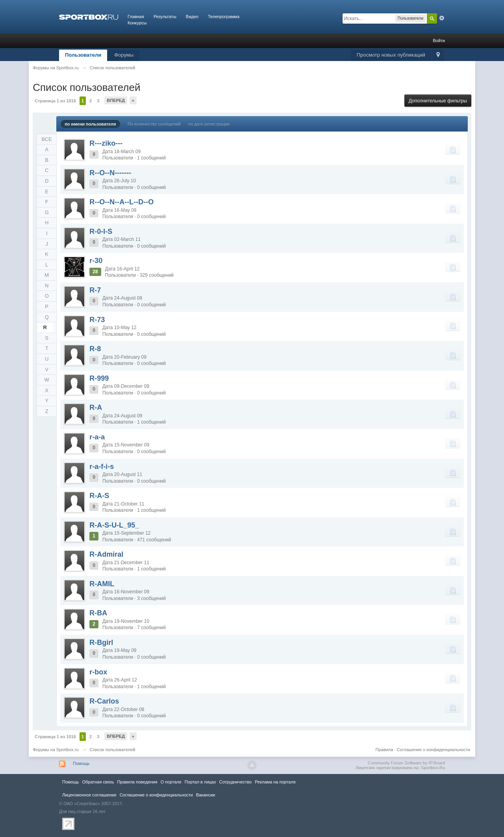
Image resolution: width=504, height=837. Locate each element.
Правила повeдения (137, 782)
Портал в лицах (200, 782)
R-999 (99, 378)
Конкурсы (137, 23)
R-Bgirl (101, 643)
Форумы (124, 55)
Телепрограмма (224, 17)
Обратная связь (98, 782)
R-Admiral (106, 554)
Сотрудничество (235, 782)
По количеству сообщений (154, 124)
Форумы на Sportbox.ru (56, 750)
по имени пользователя (90, 124)
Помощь (81, 763)
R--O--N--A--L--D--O (121, 202)
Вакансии (206, 795)
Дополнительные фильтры (438, 101)
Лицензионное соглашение (89, 795)
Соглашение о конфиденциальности (433, 750)
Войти (439, 41)
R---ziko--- (106, 143)
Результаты (165, 17)
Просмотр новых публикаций (391, 55)
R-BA (98, 613)
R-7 (95, 290)
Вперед (116, 100)
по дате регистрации (209, 124)
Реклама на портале (275, 782)
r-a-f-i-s (102, 467)
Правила (384, 750)
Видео (192, 17)
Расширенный (442, 18)
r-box (98, 672)
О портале (171, 782)
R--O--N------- (110, 173)
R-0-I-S (101, 231)
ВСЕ (47, 139)
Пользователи (83, 55)
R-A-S (99, 496)
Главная (136, 17)
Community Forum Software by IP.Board (406, 763)
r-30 (96, 261)
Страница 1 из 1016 (55, 101)
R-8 (95, 349)
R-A (96, 407)
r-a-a (97, 437)
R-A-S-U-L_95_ (114, 525)
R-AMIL (102, 584)
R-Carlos (104, 701)
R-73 (97, 320)
